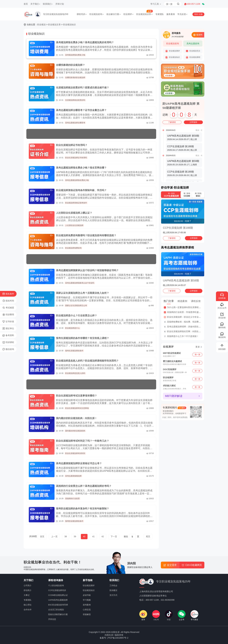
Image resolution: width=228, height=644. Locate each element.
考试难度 (8, 308)
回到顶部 (222, 347)
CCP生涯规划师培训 (57, 590)
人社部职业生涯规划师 (74, 225)
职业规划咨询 (97, 14)
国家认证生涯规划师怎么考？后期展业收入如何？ (83, 293)
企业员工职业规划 (56, 610)
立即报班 (193, 122)
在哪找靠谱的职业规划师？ (70, 65)
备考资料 (8, 335)
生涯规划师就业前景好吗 (75, 100)
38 (66, 536)
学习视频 (87, 600)
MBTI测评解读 (174, 396)
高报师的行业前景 (72, 499)
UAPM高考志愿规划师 (58, 600)
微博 (143, 615)
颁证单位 (8, 329)
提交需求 (170, 565)
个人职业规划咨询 (56, 586)
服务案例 (171, 14)
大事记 (27, 595)
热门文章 (169, 301)
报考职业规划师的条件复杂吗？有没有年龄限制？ (83, 509)
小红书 (156, 615)
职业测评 (129, 14)
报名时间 (8, 301)
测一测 (197, 354)
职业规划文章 (54, 25)
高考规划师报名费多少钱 (75, 55)
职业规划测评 (172, 51)
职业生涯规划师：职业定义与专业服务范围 (187, 317)
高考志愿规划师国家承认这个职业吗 (80, 283)
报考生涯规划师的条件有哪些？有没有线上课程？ (83, 338)
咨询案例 (87, 605)
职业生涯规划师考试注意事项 (77, 408)
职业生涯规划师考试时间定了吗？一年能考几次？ (83, 441)
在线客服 (222, 296)
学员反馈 (183, 14)
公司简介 (28, 586)
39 (75, 536)
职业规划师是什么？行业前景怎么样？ (77, 316)
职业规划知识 (69, 25)
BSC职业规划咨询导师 (58, 605)
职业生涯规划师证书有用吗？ (72, 145)
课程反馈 (196, 301)
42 (103, 536)
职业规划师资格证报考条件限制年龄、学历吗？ (81, 190)
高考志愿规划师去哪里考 (75, 123)
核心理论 (28, 605)
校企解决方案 (114, 14)
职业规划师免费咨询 (73, 248)
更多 (198, 347)
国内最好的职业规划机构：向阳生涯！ (77, 418)
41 (93, 536)
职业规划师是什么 (72, 328)
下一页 (114, 536)
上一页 (54, 536)
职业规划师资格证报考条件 (76, 203)
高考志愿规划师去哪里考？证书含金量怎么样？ (81, 110)
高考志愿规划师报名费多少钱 (77, 180)
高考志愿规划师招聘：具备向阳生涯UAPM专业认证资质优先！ (196, 327)
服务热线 (222, 325)
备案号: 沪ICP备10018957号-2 (114, 638)
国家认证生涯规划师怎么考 (76, 306)
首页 (26, 4)
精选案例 (182, 301)
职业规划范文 (193, 51)
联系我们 (48, 4)
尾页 (148, 536)
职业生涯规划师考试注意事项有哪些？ (77, 396)
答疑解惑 (87, 614)
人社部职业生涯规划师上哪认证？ (74, 213)
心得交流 (87, 610)
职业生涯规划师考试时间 (75, 453)
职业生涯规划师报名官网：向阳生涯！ (185, 331)
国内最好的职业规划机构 (75, 431)
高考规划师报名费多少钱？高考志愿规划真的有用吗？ (85, 42)
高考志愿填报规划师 (73, 476)
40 (84, 536)
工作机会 (113, 586)
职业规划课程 (193, 57)
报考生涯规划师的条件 (74, 351)
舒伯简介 (28, 590)
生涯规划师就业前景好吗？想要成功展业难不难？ (83, 88)
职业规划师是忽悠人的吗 (75, 373)
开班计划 (60, 4)
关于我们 (35, 4)
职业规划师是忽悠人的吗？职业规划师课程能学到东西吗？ (87, 361)
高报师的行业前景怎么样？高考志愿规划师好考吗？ (84, 486)
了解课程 (172, 122)
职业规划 (41, 25)
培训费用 (8, 315)
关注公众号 (222, 306)
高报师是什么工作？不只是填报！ (183, 336)
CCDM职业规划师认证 (58, 595)
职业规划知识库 (145, 14)
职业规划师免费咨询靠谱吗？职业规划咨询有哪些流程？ (86, 235)
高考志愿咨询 (193, 44)
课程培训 (82, 14)
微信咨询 (8, 349)
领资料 (198, 35)
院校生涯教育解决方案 (58, 614)
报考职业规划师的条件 (74, 521)
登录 (196, 14)
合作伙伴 (28, 610)
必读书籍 (87, 595)
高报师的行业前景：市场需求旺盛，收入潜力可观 (190, 312)
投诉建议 (113, 590)
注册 (201, 14)
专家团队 (160, 14)
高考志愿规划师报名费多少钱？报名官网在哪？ (81, 168)
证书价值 (8, 322)
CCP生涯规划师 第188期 (178, 228)
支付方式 (113, 595)
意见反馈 (222, 316)
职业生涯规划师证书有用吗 (76, 158)
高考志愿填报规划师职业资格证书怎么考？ (79, 463)
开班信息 (52, 619)
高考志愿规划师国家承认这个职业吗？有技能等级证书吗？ (87, 270)
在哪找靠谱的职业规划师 (75, 78)
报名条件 (8, 294)
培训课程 (8, 342)
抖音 (169, 615)
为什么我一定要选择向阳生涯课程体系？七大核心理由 (192, 307)
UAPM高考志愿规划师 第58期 (181, 281)
